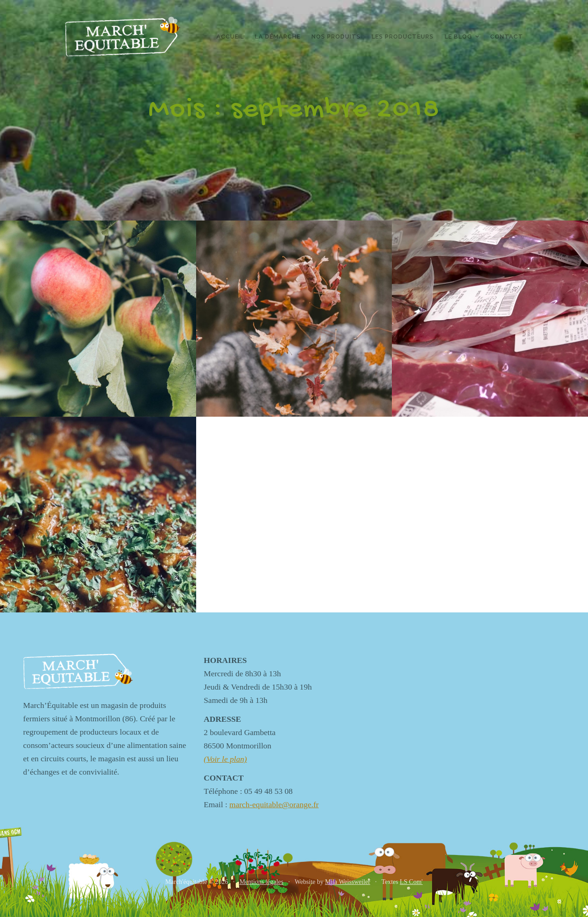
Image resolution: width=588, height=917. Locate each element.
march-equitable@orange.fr (274, 804)
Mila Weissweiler (348, 882)
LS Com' (411, 882)
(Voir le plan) (226, 759)
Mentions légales (261, 882)
